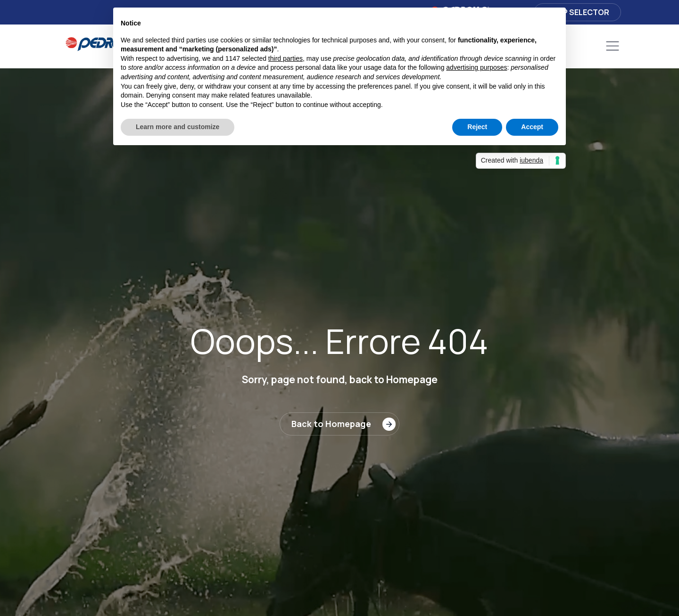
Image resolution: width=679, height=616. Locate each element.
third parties (286, 58)
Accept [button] (532, 127)
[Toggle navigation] (613, 46)
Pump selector (577, 12)
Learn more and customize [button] (178, 127)
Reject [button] (477, 127)
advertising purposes (476, 67)
